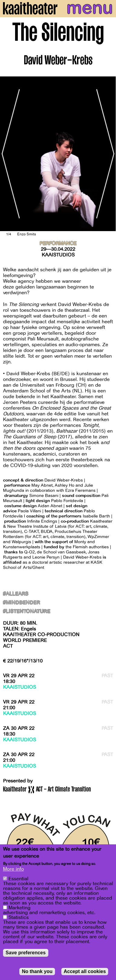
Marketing (19, 908)
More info (13, 869)
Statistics (19, 917)
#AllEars (16, 594)
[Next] (107, 154)
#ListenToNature (27, 612)
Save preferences (26, 953)
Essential (18, 879)
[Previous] (9, 154)
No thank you (37, 971)
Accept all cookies (85, 971)
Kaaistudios (58, 255)
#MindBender (21, 603)
